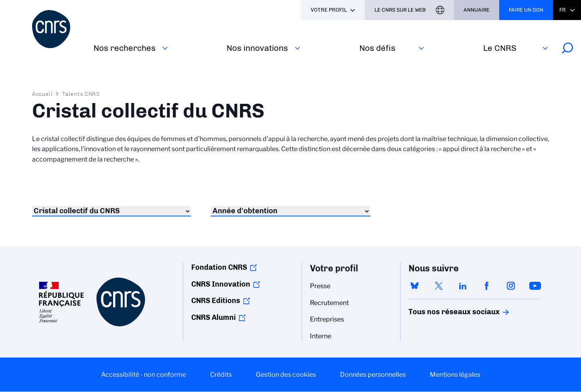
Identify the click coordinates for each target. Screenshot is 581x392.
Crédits (221, 375)
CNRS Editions (216, 301)
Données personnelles (373, 375)
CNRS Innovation (221, 284)
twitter (439, 286)
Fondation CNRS (219, 267)
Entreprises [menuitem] (327, 319)
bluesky (415, 286)
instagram (511, 286)
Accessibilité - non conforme (144, 375)
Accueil (43, 94)
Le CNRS (500, 48)
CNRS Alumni (214, 317)
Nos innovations (257, 48)
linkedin (463, 286)
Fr (563, 10)
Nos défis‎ (377, 48)
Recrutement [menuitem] (329, 303)
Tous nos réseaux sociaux (440, 312)
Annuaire (477, 10)
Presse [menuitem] (320, 286)
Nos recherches (124, 48)
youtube (535, 286)
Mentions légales (455, 375)
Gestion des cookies (286, 375)
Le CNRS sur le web (400, 10)
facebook (487, 286)
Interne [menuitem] (321, 336)
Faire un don (526, 10)
